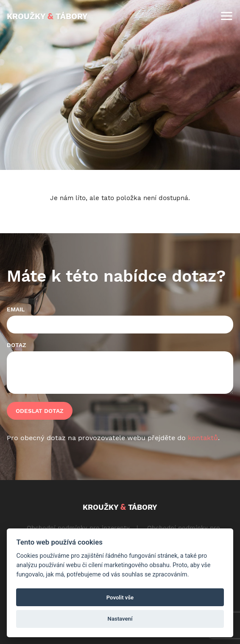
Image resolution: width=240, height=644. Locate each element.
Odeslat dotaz (40, 411)
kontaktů (203, 438)
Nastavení (120, 619)
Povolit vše (120, 597)
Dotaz (17, 345)
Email (16, 309)
